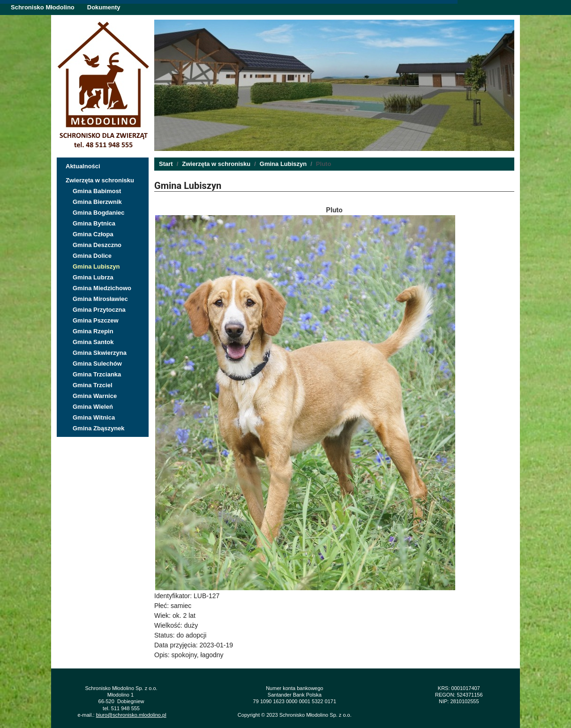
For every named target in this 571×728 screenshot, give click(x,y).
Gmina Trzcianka (97, 374)
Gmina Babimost (97, 191)
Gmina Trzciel (93, 385)
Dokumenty (104, 7)
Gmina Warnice (95, 396)
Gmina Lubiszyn (96, 266)
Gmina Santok (93, 342)
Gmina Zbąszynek (99, 428)
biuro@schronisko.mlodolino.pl (131, 715)
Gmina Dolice (92, 256)
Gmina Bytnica (94, 223)
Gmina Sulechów (97, 364)
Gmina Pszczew (96, 320)
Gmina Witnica (94, 417)
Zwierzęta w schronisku (100, 180)
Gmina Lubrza (93, 277)
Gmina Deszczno (97, 245)
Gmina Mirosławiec (100, 299)
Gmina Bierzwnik (97, 202)
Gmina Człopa (93, 234)
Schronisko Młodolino (43, 7)
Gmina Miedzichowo (102, 288)
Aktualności (83, 166)
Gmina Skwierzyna (100, 353)
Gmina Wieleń (93, 407)
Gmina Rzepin (93, 331)
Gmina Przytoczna (99, 310)
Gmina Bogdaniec (99, 213)
